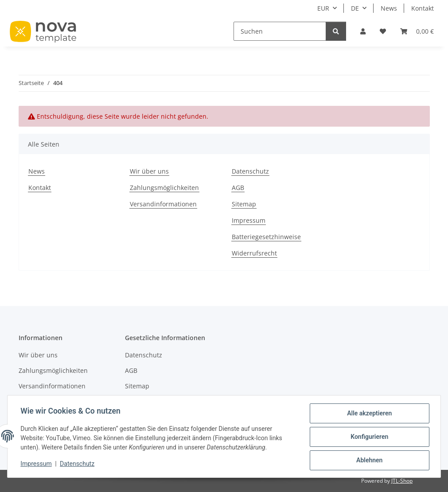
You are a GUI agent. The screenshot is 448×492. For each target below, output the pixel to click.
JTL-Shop (402, 481)
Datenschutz (78, 465)
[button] (363, 31)
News (389, 8)
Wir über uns (149, 171)
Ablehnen (368, 461)
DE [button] (355, 8)
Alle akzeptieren (368, 415)
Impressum (37, 465)
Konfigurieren (368, 438)
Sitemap (244, 204)
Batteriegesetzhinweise (266, 237)
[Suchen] (280, 31)
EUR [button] (323, 8)
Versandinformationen (163, 204)
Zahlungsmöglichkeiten (164, 188)
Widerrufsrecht (254, 253)
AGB (238, 188)
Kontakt (423, 8)
